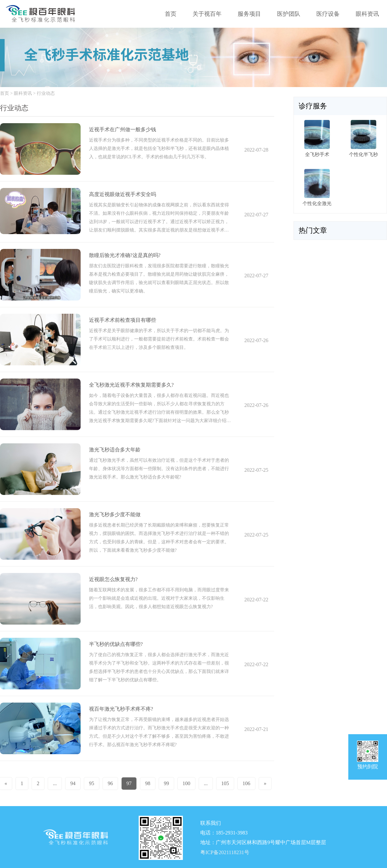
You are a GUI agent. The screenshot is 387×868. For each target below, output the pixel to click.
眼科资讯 (367, 14)
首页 (171, 14)
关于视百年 (207, 14)
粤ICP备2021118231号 (225, 853)
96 (110, 783)
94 (73, 783)
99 (166, 783)
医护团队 (289, 14)
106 (246, 783)
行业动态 (46, 93)
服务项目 (249, 14)
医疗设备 (328, 14)
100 (186, 783)
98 (148, 783)
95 (92, 783)
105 (225, 783)
